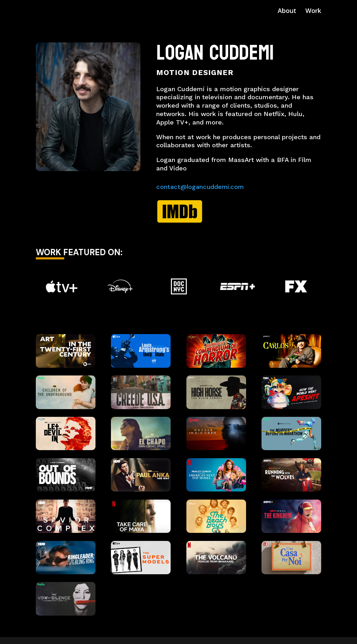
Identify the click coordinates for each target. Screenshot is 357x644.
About (287, 11)
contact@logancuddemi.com (200, 187)
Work (313, 11)
